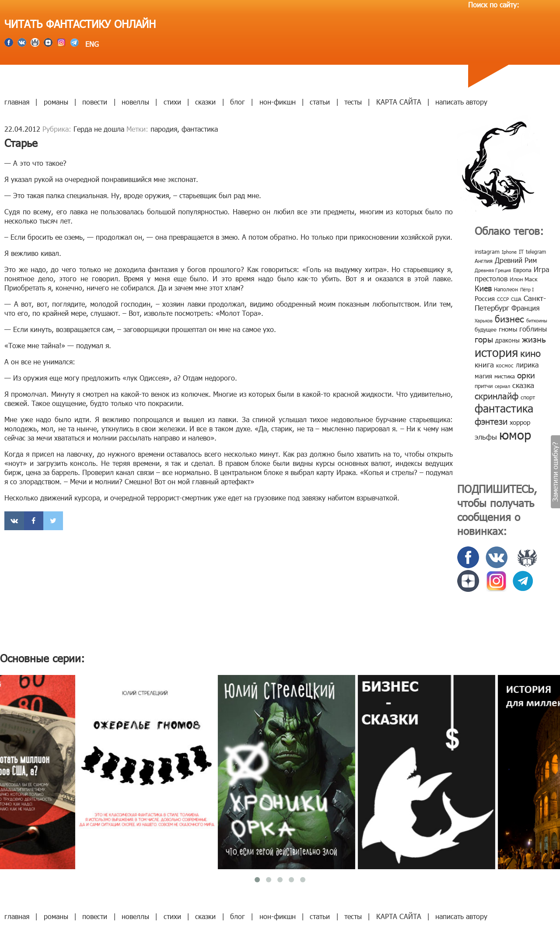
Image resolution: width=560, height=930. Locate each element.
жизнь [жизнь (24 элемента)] (534, 339)
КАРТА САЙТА (399, 102)
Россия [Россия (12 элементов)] (485, 298)
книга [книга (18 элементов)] (484, 364)
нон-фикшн (278, 102)
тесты (353, 102)
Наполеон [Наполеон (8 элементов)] (506, 289)
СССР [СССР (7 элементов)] (503, 299)
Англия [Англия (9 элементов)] (484, 261)
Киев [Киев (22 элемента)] (483, 288)
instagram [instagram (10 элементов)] (487, 252)
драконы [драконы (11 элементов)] (507, 340)
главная (17, 102)
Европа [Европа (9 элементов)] (522, 270)
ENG (91, 44)
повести (95, 102)
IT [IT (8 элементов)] (521, 252)
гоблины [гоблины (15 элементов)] (533, 329)
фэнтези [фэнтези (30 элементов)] (491, 421)
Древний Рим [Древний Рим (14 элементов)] (516, 260)
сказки (205, 102)
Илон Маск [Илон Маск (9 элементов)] (523, 279)
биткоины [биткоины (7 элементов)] (537, 320)
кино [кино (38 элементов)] (530, 353)
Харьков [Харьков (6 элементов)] (484, 320)
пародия (164, 129)
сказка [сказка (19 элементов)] (523, 385)
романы (56, 102)
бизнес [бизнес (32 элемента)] (509, 318)
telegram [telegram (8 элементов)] (536, 252)
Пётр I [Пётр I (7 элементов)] (527, 289)
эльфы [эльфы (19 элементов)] (486, 437)
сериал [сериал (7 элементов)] (502, 386)
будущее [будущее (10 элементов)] (486, 329)
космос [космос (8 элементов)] (505, 365)
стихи (172, 102)
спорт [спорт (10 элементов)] (528, 397)
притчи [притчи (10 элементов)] (484, 386)
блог (238, 102)
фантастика (200, 129)
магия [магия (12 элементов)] (483, 376)
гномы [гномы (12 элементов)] (508, 329)
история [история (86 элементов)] (496, 352)
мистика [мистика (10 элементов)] (505, 376)
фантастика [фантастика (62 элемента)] (504, 408)
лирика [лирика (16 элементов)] (527, 365)
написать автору (461, 102)
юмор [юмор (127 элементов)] (515, 434)
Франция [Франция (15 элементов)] (525, 308)
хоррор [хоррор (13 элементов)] (520, 422)
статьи (320, 102)
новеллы (135, 102)
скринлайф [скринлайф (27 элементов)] (497, 395)
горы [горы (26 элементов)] (484, 339)
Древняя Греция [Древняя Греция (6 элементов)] (493, 270)
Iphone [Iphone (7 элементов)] (509, 252)
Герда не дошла (99, 129)
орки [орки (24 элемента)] (526, 375)
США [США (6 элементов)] (516, 299)
